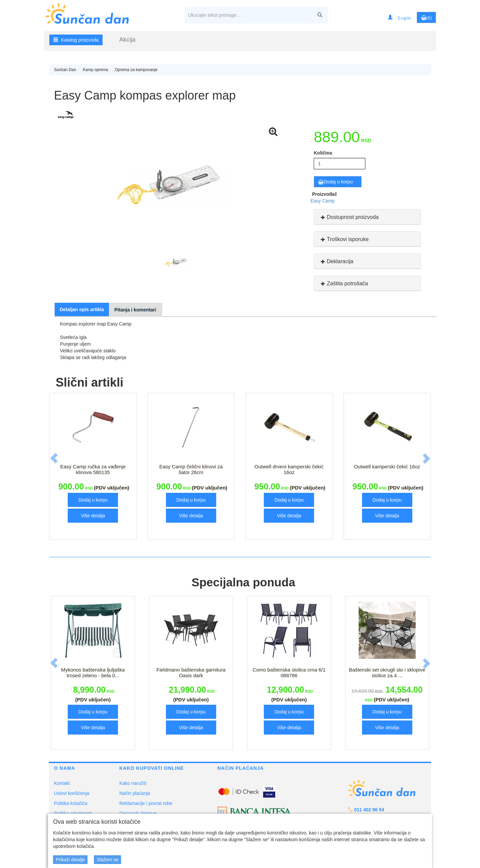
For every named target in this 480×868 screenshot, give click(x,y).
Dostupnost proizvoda (349, 217)
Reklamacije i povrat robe (146, 803)
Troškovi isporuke (344, 239)
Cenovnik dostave (138, 813)
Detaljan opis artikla (82, 309)
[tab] (367, 217)
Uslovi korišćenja (72, 793)
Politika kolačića (71, 803)
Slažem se (107, 860)
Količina (323, 153)
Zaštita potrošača (344, 283)
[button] (399, 17)
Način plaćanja (135, 793)
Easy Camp (322, 201)
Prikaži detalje (70, 860)
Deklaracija (336, 261)
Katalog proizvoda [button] (76, 40)
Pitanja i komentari (135, 310)
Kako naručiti (133, 783)
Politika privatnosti (73, 813)
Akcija (127, 40)
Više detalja (93, 516)
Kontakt (62, 783)
